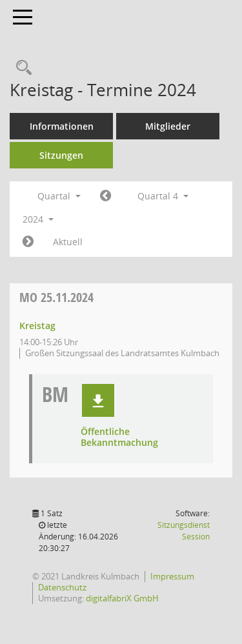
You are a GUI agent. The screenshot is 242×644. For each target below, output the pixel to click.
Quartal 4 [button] (163, 196)
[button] (98, 401)
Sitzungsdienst (184, 531)
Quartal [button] (59, 196)
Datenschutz (62, 587)
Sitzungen (61, 155)
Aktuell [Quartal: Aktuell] (68, 242)
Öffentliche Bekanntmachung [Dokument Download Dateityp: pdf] (119, 438)
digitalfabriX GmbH (122, 598)
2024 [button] (38, 219)
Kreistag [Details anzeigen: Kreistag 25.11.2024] (37, 326)
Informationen (62, 126)
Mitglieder (168, 126)
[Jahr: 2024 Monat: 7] (106, 196)
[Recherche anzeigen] (21, 68)
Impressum (172, 576)
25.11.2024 (56, 297)
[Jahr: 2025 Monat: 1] (28, 242)
